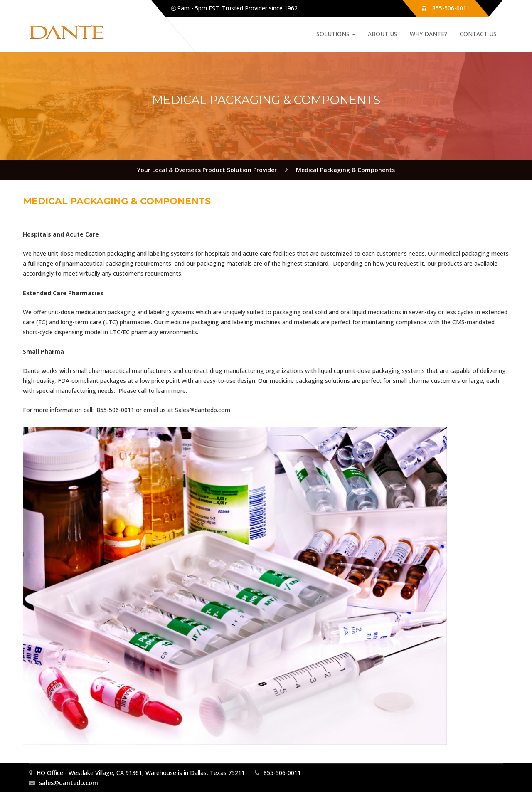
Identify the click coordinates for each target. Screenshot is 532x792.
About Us (383, 34)
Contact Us (478, 34)
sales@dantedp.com (69, 783)
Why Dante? (429, 34)
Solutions (336, 34)
